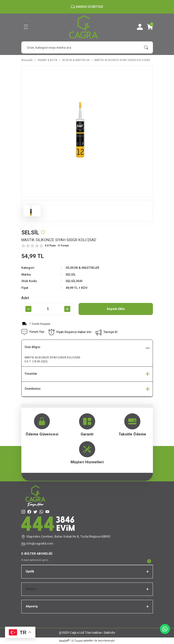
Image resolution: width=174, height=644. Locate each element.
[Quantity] (48, 309)
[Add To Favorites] (43, 232)
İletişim (31, 589)
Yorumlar (31, 374)
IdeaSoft (64, 641)
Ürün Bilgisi (32, 347)
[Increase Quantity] (67, 309)
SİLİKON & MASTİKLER (82, 268)
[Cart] (150, 27)
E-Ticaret (77, 641)
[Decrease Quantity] (28, 309)
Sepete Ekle (116, 309)
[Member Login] (140, 27)
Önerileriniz (33, 389)
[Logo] (83, 27)
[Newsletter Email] (87, 561)
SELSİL (71, 274)
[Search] (87, 47)
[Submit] (149, 561)
